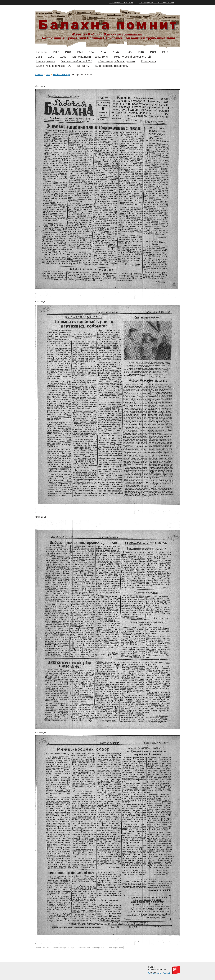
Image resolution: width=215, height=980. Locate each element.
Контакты (83, 66)
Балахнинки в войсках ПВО (54, 66)
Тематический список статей (132, 57)
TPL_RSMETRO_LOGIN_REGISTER (156, 3)
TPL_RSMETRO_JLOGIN (121, 3)
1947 (56, 52)
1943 (104, 52)
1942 (92, 52)
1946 (141, 52)
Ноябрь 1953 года (61, 75)
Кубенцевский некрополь (112, 66)
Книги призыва (46, 61)
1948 (68, 52)
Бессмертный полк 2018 (77, 61)
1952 (51, 57)
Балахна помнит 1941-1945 (90, 57)
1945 (129, 52)
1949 (153, 52)
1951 (39, 57)
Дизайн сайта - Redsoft (159, 973)
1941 (80, 52)
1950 (165, 52)
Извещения (149, 61)
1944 (116, 52)
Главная (41, 52)
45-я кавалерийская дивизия (117, 61)
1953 (63, 57)
